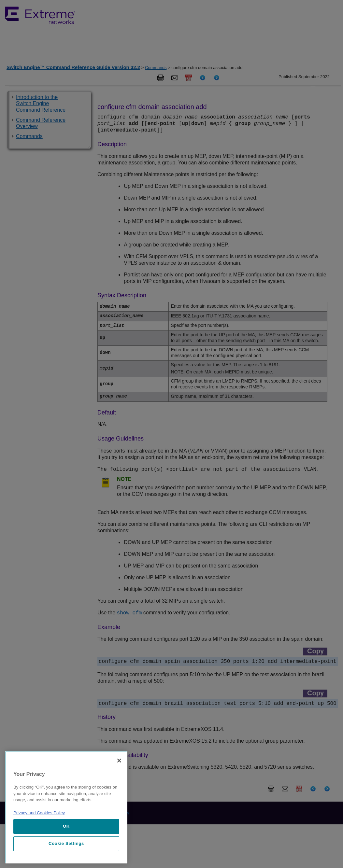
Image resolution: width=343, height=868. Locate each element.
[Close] (119, 761)
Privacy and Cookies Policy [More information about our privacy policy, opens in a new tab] (39, 813)
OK (66, 826)
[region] (66, 807)
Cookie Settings (66, 843)
